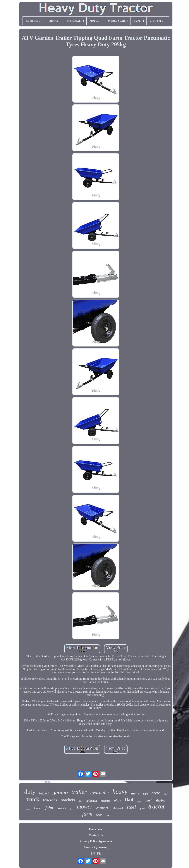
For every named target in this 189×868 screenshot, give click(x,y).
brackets (68, 800)
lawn (28, 809)
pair (166, 794)
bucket (44, 793)
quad (142, 808)
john (49, 807)
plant (118, 800)
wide (99, 815)
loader (38, 808)
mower (85, 807)
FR (99, 853)
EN (93, 853)
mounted (106, 801)
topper (139, 801)
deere (156, 793)
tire (108, 815)
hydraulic (99, 793)
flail (129, 799)
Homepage (96, 829)
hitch (149, 800)
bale (145, 794)
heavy (120, 792)
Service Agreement (96, 847)
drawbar (62, 808)
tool (72, 809)
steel (131, 807)
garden (60, 793)
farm (87, 814)
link (80, 801)
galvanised (117, 808)
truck (33, 799)
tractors (50, 800)
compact (102, 808)
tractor (157, 806)
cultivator (91, 801)
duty (30, 792)
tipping (161, 800)
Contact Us (96, 835)
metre (135, 793)
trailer (79, 792)
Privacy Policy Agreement (96, 841)
